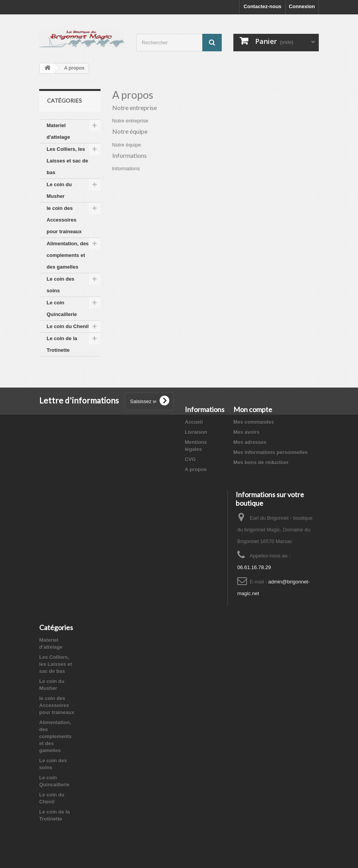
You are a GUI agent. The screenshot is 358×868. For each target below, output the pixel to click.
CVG (190, 459)
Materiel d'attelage (58, 131)
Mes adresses (250, 442)
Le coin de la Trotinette (62, 344)
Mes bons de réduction (261, 462)
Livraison (196, 432)
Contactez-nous (262, 6)
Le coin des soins (61, 285)
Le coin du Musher (59, 190)
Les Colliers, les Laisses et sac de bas (67, 161)
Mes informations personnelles (270, 452)
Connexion (302, 6)
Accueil (194, 422)
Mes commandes (254, 422)
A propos (196, 469)
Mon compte (253, 409)
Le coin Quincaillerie (62, 308)
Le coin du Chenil (68, 326)
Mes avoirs (246, 432)
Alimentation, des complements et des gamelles (68, 255)
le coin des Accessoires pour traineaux (64, 220)
